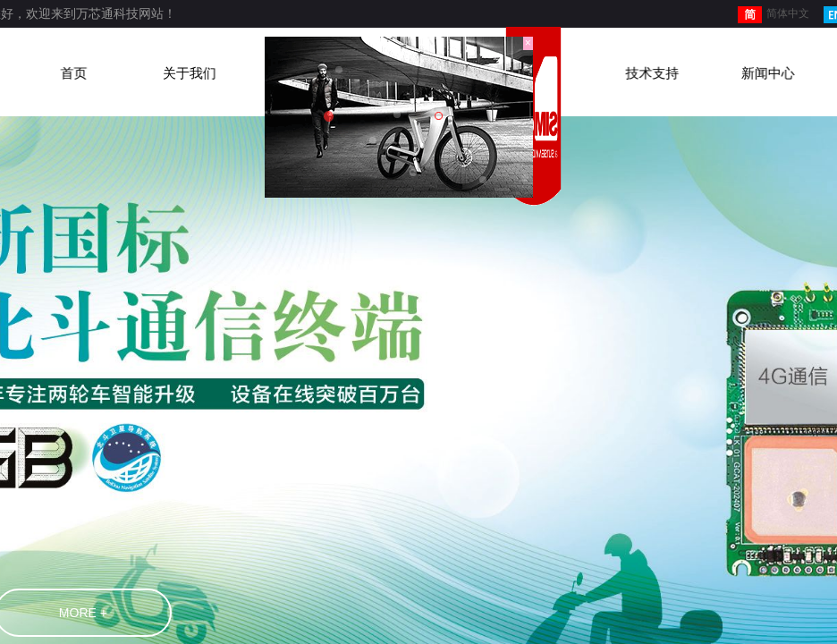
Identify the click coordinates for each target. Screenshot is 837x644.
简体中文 (774, 15)
